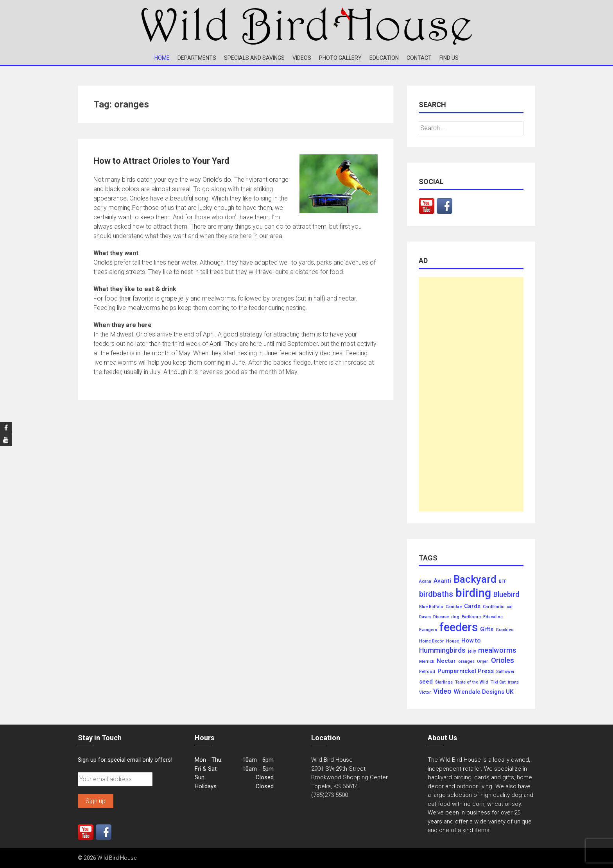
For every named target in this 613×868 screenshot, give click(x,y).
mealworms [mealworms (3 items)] (497, 650)
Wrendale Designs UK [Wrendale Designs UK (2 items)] (484, 692)
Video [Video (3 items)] (442, 691)
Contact (419, 58)
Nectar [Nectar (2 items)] (446, 661)
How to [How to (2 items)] (471, 641)
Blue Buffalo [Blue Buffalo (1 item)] (431, 607)
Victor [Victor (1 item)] (425, 693)
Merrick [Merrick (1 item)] (427, 662)
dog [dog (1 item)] (455, 617)
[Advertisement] (471, 394)
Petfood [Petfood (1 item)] (427, 672)
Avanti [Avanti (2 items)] (442, 581)
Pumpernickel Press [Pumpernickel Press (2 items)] (466, 671)
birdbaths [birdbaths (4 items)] (436, 594)
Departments (197, 58)
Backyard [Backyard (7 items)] (475, 580)
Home (162, 58)
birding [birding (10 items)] (473, 593)
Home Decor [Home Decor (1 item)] (431, 641)
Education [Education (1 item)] (493, 617)
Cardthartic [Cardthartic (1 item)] (494, 607)
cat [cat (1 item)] (510, 607)
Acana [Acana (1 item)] (425, 582)
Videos (302, 58)
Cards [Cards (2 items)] (472, 606)
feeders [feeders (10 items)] (459, 627)
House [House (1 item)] (453, 641)
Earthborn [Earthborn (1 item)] (471, 617)
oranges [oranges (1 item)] (466, 662)
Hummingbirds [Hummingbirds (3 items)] (442, 650)
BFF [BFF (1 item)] (503, 582)
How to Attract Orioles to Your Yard (161, 161)
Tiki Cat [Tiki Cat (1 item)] (498, 682)
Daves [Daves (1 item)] (425, 617)
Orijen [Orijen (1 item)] (483, 662)
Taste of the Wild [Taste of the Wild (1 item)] (472, 682)
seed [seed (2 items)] (426, 682)
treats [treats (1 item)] (513, 682)
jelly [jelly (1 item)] (472, 651)
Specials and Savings (254, 58)
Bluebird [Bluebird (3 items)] (506, 594)
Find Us (449, 58)
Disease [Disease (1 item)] (441, 617)
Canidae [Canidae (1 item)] (454, 607)
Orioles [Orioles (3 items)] (503, 660)
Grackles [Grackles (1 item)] (505, 630)
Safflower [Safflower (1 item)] (505, 672)
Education (384, 58)
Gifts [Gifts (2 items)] (487, 629)
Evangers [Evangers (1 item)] (428, 630)
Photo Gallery (340, 58)
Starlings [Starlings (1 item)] (444, 682)
